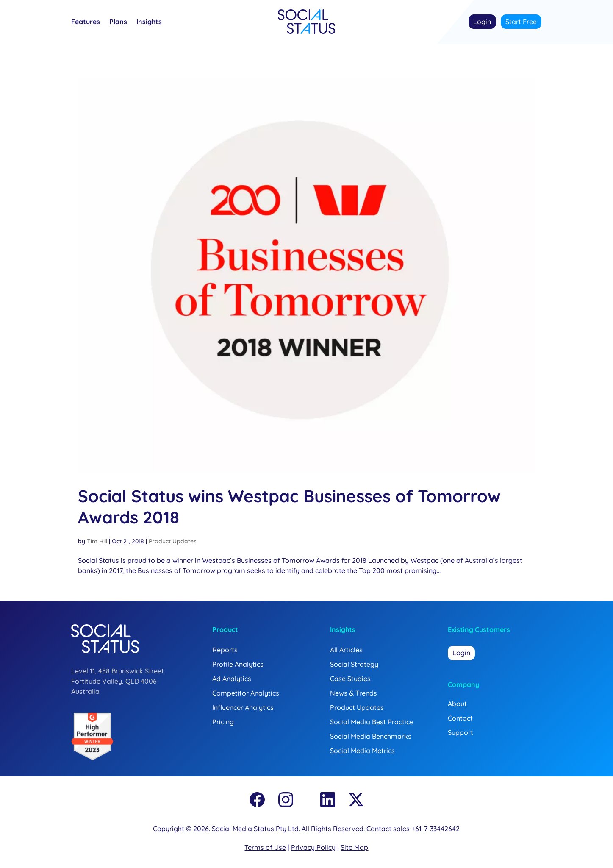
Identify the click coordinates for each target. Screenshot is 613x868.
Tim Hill (97, 541)
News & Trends (354, 693)
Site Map (354, 847)
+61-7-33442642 (435, 829)
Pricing (223, 722)
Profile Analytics (238, 664)
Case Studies (350, 679)
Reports (225, 650)
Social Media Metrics (362, 751)
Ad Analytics (232, 679)
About (457, 704)
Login (482, 22)
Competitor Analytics (246, 693)
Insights (149, 22)
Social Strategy (354, 664)
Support (460, 732)
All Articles (346, 650)
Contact (460, 718)
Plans (118, 22)
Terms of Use (265, 847)
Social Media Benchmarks (371, 736)
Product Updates (173, 541)
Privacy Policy (313, 847)
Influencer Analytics (243, 707)
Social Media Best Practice (372, 722)
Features (86, 22)
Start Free (521, 22)
